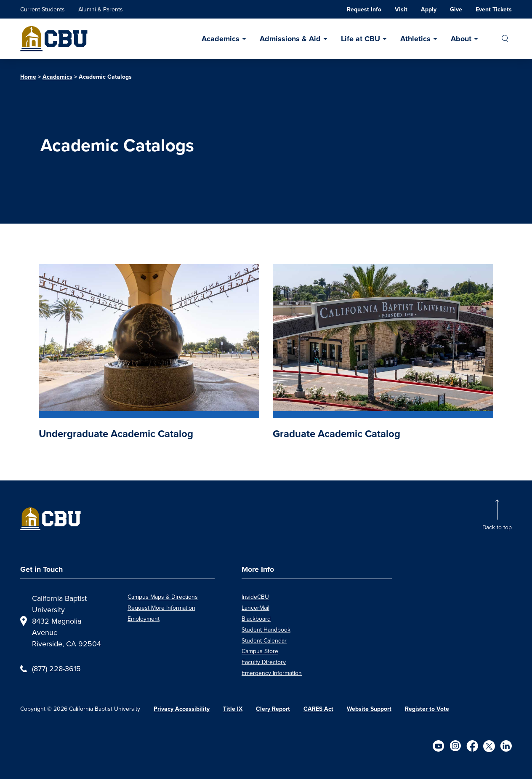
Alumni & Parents (101, 9)
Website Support (369, 709)
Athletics (415, 39)
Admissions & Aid (290, 39)
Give (456, 9)
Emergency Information (272, 673)
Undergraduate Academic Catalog (116, 434)
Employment (144, 619)
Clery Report (273, 709)
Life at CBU (360, 39)
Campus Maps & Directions (163, 597)
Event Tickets (494, 9)
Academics (221, 39)
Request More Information (161, 608)
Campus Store (260, 651)
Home (28, 77)
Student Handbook (266, 630)
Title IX (233, 709)
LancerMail (255, 608)
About (461, 39)
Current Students (43, 9)
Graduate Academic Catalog (336, 434)
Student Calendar (264, 640)
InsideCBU (255, 597)
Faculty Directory (264, 662)
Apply (429, 9)
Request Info (364, 9)
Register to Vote (427, 709)
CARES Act (318, 709)
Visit (401, 9)
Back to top (497, 527)
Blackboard (256, 619)
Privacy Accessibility (182, 709)
